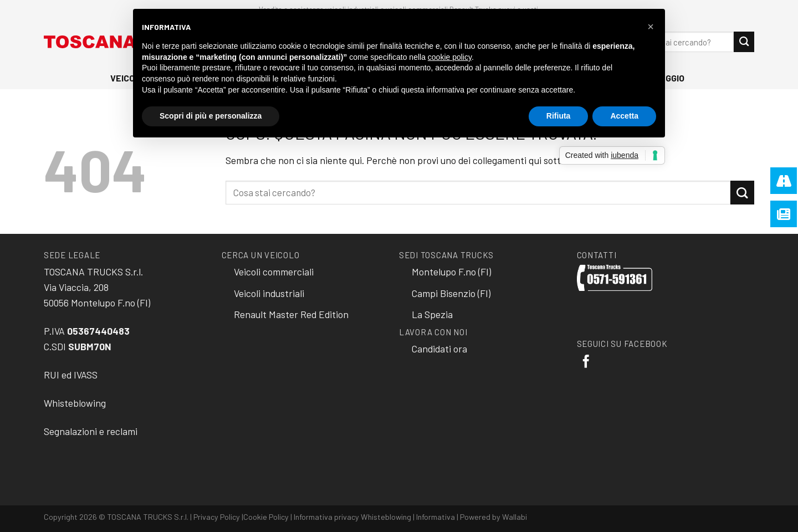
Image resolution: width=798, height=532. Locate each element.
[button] (651, 27)
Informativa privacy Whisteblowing (352, 517)
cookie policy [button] (450, 57)
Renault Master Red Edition (291, 314)
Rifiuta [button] (559, 116)
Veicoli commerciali (274, 272)
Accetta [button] (624, 116)
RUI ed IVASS (71, 375)
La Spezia (432, 314)
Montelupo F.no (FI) (451, 272)
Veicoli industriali (269, 293)
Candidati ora (439, 349)
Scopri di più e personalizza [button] (211, 116)
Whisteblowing (75, 403)
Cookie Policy (266, 517)
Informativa (436, 517)
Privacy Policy (217, 517)
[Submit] (744, 42)
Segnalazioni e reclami (91, 431)
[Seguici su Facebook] (586, 362)
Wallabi (515, 517)
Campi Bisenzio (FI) (451, 293)
